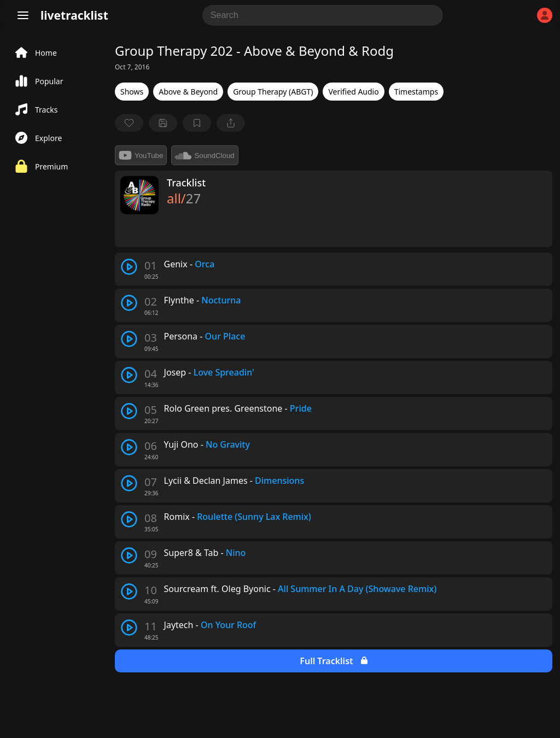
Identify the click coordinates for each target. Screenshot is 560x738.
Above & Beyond (188, 92)
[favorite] (129, 123)
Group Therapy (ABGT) (273, 92)
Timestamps (416, 92)
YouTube (141, 155)
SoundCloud (205, 155)
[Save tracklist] (163, 123)
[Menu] (23, 15)
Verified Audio (353, 92)
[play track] (129, 267)
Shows (132, 92)
